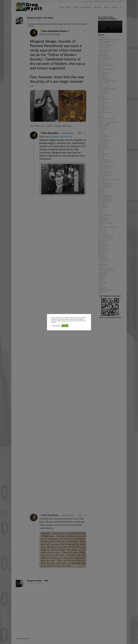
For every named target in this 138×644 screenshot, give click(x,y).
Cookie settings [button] (56, 326)
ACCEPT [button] (65, 326)
